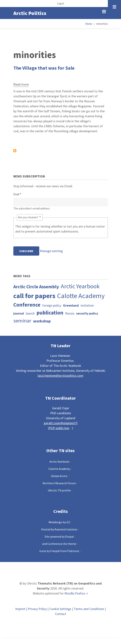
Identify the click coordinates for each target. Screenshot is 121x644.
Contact (61, 614)
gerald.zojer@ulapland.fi (61, 423)
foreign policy (52, 305)
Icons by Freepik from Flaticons (60, 551)
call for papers (34, 296)
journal (19, 313)
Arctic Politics (30, 13)
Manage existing (51, 251)
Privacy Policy (37, 609)
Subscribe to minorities (15, 151)
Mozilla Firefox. (76, 593)
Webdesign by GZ (61, 522)
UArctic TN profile (61, 490)
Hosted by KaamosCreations (60, 529)
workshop (42, 321)
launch (30, 313)
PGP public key (60, 428)
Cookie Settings (60, 609)
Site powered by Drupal (60, 537)
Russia (70, 313)
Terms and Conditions (89, 609)
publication (50, 313)
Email (16, 194)
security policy (87, 313)
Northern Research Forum (60, 483)
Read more (21, 85)
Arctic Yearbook (80, 286)
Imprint (20, 609)
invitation (87, 305)
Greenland (71, 305)
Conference (27, 305)
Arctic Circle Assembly (36, 287)
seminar (22, 321)
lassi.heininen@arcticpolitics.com (60, 376)
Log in (61, 3)
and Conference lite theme (60, 544)
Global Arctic (60, 476)
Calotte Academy (81, 296)
